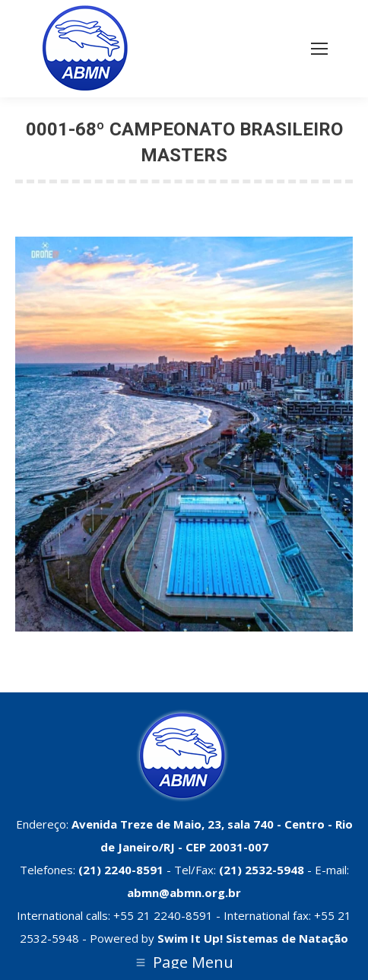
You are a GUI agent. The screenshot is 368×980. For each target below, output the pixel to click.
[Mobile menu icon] (319, 49)
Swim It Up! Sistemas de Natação (253, 938)
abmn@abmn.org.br (184, 892)
